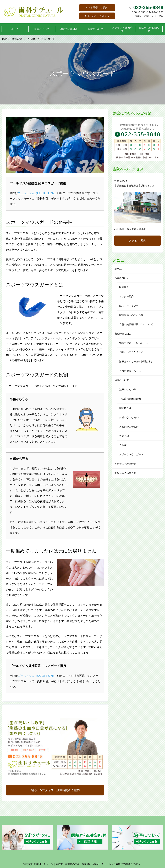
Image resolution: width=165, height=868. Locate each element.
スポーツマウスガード (131, 454)
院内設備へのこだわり (131, 315)
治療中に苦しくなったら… (134, 343)
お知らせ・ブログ (96, 16)
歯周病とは (125, 408)
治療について (122, 380)
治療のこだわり (128, 389)
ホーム (118, 269)
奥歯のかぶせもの (129, 427)
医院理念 (124, 287)
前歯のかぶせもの (129, 417)
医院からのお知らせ (125, 473)
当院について (122, 278)
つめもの (124, 436)
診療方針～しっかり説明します (136, 361)
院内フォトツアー (129, 306)
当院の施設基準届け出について (136, 324)
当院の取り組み (123, 334)
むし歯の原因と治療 (130, 399)
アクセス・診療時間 (125, 464)
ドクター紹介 (126, 296)
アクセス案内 (137, 241)
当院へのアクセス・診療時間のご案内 (55, 790)
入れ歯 (123, 445)
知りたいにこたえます (131, 352)
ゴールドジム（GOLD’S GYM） (37, 193)
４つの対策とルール (130, 371)
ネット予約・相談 (96, 8)
